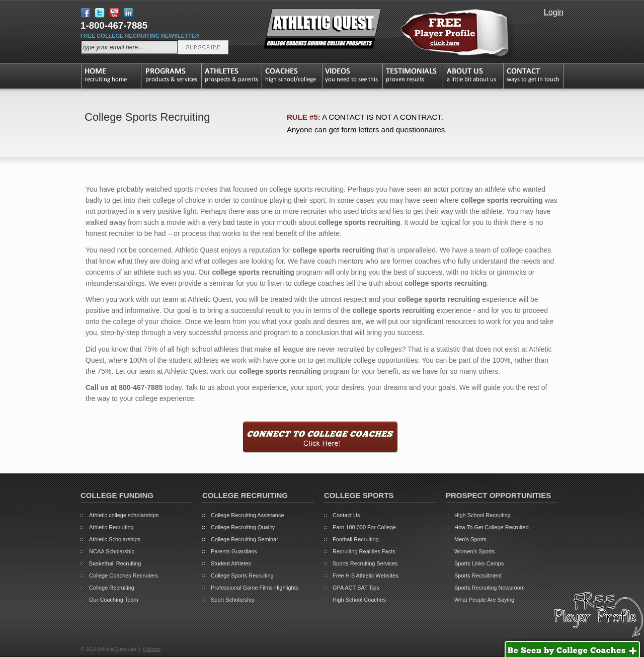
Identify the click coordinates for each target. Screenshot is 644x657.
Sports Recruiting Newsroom (490, 588)
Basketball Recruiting (115, 563)
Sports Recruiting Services (365, 563)
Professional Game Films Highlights (255, 588)
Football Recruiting (356, 539)
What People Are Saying (484, 600)
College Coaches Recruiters (124, 576)
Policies (151, 649)
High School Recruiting (482, 515)
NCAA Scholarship (112, 551)
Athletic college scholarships (124, 515)
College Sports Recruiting (242, 576)
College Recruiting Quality (243, 527)
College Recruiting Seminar (245, 539)
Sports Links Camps (479, 563)
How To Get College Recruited (492, 527)
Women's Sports (474, 551)
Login (554, 12)
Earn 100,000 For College (364, 527)
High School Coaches (359, 600)
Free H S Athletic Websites (366, 576)
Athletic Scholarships (115, 539)
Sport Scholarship (233, 600)
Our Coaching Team (114, 600)
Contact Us (346, 515)
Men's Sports (470, 539)
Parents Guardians (234, 551)
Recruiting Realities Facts (364, 551)
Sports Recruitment (478, 576)
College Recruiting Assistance (248, 515)
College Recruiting (112, 588)
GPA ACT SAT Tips (356, 588)
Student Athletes (231, 563)
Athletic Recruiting (111, 527)
